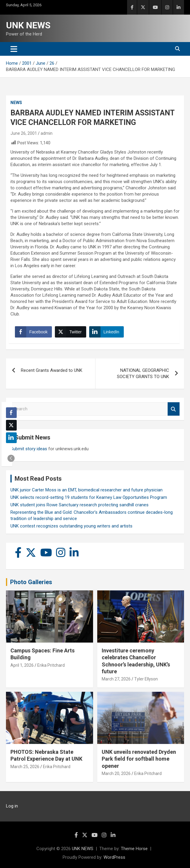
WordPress (114, 857)
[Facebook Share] (33, 332)
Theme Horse (134, 849)
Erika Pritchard (51, 665)
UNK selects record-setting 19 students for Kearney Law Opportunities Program (89, 497)
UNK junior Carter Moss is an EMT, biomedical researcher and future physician (86, 490)
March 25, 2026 (25, 767)
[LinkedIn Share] (106, 332)
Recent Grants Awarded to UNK (52, 370)
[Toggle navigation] (14, 49)
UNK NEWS (28, 25)
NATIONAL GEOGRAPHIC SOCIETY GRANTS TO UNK (143, 373)
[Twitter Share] (70, 332)
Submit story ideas (29, 449)
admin (47, 133)
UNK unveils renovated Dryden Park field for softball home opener (139, 759)
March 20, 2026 (116, 773)
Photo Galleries (31, 582)
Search (174, 409)
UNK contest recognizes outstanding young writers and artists (71, 526)
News (16, 103)
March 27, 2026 (116, 679)
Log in (12, 806)
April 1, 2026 (22, 665)
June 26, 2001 (24, 133)
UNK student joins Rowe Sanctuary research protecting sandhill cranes (79, 505)
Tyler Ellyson (146, 679)
